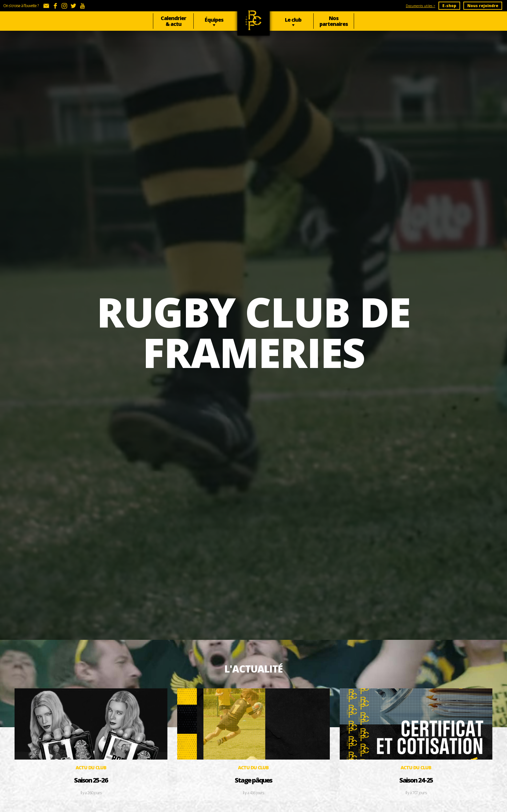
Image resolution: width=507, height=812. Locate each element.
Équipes (214, 20)
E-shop (449, 6)
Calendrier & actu (173, 21)
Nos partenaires (334, 21)
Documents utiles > (421, 6)
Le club (293, 20)
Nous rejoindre (483, 6)
